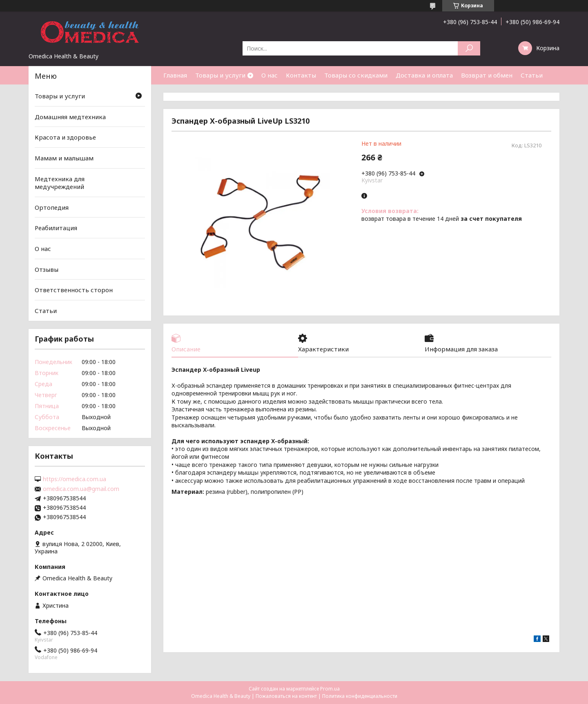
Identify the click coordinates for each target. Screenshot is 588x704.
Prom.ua (330, 689)
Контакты (301, 75)
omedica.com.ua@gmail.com (81, 489)
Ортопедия (52, 207)
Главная (175, 75)
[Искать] (469, 48)
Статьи (532, 75)
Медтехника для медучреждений (60, 182)
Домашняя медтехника (70, 117)
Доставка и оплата (424, 75)
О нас (269, 75)
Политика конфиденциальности (360, 696)
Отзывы (47, 269)
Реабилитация (56, 228)
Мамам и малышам (64, 158)
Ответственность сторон (74, 290)
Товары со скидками (356, 75)
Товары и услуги (220, 75)
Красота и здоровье (65, 137)
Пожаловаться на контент (286, 696)
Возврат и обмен (487, 75)
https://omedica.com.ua (75, 479)
